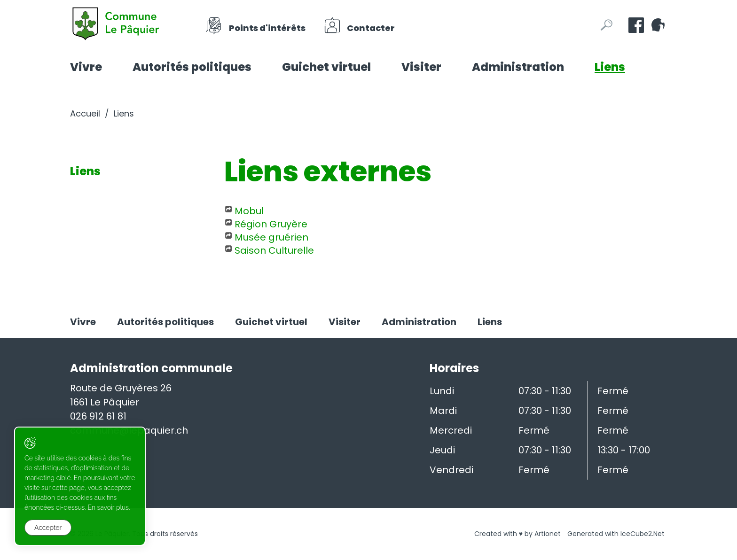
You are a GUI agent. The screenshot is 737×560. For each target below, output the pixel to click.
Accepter (48, 528)
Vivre (86, 67)
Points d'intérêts (255, 25)
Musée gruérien (271, 237)
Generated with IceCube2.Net (616, 534)
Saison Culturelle (274, 250)
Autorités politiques (192, 67)
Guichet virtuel (326, 67)
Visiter (421, 67)
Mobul (249, 211)
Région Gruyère (271, 224)
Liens (610, 67)
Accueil (85, 113)
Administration (518, 67)
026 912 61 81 (98, 416)
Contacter (359, 25)
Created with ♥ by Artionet (517, 534)
